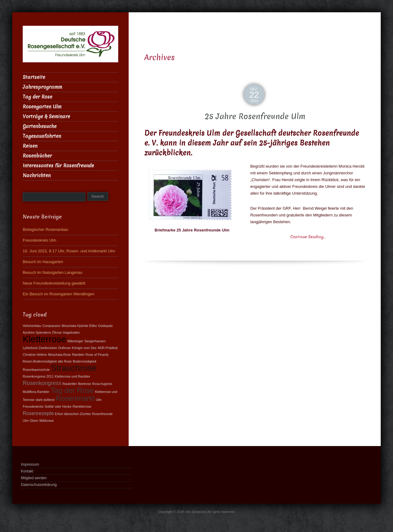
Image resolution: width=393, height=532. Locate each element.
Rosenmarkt (75, 398)
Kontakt (27, 471)
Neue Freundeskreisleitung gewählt (54, 283)
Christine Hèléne (35, 355)
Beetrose (85, 384)
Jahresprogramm (42, 87)
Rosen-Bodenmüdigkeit (40, 361)
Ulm (99, 400)
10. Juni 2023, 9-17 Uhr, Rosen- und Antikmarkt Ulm (69, 251)
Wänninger (75, 341)
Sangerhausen (95, 341)
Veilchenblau (32, 326)
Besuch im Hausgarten (43, 262)
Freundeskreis (33, 406)
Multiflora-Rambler (36, 392)
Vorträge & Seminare (46, 116)
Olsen (34, 421)
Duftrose (64, 348)
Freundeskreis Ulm (39, 240)
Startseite (34, 77)
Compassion (51, 326)
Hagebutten (71, 332)
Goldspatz (105, 326)
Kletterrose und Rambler (72, 376)
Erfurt (59, 414)
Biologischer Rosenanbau (45, 229)
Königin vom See (84, 348)
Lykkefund (30, 348)
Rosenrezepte (38, 413)
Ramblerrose (82, 406)
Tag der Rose (37, 97)
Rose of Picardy (97, 355)
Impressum (30, 464)
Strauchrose (74, 368)
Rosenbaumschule (36, 370)
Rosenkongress (42, 383)
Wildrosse (47, 421)
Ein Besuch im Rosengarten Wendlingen (58, 294)
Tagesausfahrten (42, 136)
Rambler (78, 355)
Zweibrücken (48, 348)
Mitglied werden (34, 478)
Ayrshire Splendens (37, 332)
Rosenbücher (37, 156)
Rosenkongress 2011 (38, 376)
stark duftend (45, 400)
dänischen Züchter (78, 414)
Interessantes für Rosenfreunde (58, 166)
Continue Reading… (308, 237)
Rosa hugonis (102, 384)
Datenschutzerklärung (39, 485)
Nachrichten (37, 175)
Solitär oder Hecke (58, 406)
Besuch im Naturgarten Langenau (53, 272)
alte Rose (65, 361)
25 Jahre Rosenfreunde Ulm (255, 116)
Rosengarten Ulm (42, 107)
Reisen (30, 146)
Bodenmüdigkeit (84, 361)
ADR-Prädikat (108, 348)
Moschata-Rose (59, 355)
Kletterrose (45, 339)
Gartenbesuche (40, 126)
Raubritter (70, 384)
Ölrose (57, 332)
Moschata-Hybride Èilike (79, 326)
